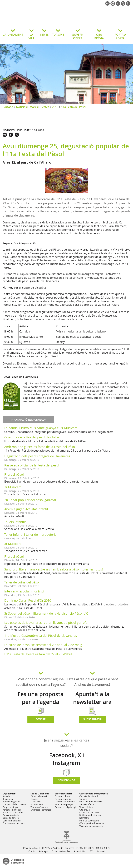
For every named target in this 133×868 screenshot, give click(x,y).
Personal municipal (12, 810)
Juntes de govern (11, 818)
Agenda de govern (11, 802)
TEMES (44, 35)
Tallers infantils (15, 522)
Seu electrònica (87, 804)
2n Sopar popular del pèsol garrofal (30, 500)
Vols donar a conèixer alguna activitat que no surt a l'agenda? (41, 682)
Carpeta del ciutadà (89, 796)
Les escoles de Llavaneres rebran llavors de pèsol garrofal (46, 623)
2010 (55, 107)
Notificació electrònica (90, 815)
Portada (8, 107)
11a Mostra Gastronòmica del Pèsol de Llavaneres (41, 636)
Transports (36, 802)
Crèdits (32, 851)
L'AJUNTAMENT (13, 35)
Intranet (101, 851)
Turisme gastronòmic (65, 802)
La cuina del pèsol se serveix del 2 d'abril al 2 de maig (43, 645)
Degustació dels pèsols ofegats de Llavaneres (37, 456)
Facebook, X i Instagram (67, 759)
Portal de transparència (14, 812)
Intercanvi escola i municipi (24, 591)
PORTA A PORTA (120, 36)
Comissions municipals (14, 823)
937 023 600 (85, 848)
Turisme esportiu (63, 799)
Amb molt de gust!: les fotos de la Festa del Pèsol (40, 447)
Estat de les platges (64, 804)
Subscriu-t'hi (92, 719)
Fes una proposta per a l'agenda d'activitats (41, 702)
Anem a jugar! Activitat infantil (26, 509)
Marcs (34, 107)
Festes (45, 107)
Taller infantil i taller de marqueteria (30, 534)
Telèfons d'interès (39, 807)
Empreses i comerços (41, 810)
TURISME (58, 35)
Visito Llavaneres (63, 794)
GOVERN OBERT (78, 36)
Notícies (21, 107)
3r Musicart (13, 487)
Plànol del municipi (40, 796)
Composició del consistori (15, 804)
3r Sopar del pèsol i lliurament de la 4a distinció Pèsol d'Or (47, 613)
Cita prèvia (85, 810)
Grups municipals (11, 807)
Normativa (84, 818)
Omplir (41, 719)
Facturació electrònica (90, 812)
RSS (92, 851)
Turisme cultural (62, 796)
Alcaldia (6, 796)
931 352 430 (102, 848)
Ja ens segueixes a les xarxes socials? (67, 743)
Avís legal (44, 851)
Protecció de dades (61, 851)
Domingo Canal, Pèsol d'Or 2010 (28, 600)
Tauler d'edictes (87, 807)
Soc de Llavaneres (40, 794)
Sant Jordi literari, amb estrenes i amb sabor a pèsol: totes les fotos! (54, 569)
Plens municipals (11, 815)
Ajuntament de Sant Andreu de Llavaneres (30, 20)
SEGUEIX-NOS (67, 780)
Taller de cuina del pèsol (22, 582)
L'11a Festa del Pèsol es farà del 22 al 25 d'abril (38, 654)
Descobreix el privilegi (65, 807)
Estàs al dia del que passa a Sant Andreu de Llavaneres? (92, 682)
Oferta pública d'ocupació (92, 823)
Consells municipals (12, 821)
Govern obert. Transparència (94, 794)
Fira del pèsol (14, 474)
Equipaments (37, 804)
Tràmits (83, 799)
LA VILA (31, 36)
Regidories (8, 799)
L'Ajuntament (9, 794)
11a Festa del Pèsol (74, 107)
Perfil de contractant (89, 821)
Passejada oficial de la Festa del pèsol (32, 465)
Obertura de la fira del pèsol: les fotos (32, 437)
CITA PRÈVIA (99, 36)
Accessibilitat (80, 851)
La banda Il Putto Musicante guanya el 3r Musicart (41, 428)
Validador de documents (91, 826)
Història (34, 799)
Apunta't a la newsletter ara (92, 698)
